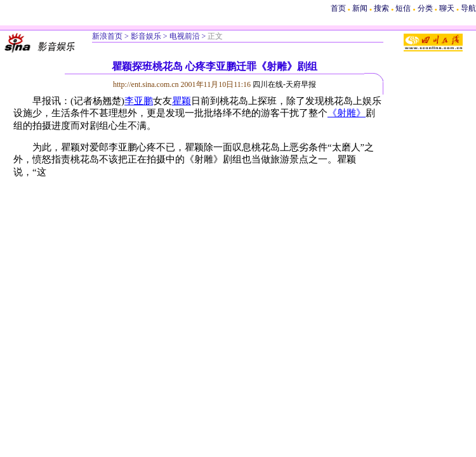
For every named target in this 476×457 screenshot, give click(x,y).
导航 (468, 8)
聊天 (447, 8)
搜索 (382, 8)
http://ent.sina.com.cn (147, 84)
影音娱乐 (146, 36)
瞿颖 (182, 101)
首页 (338, 8)
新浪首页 (107, 36)
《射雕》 (347, 113)
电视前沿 (185, 36)
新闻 (360, 8)
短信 (403, 8)
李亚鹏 (139, 101)
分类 (425, 8)
